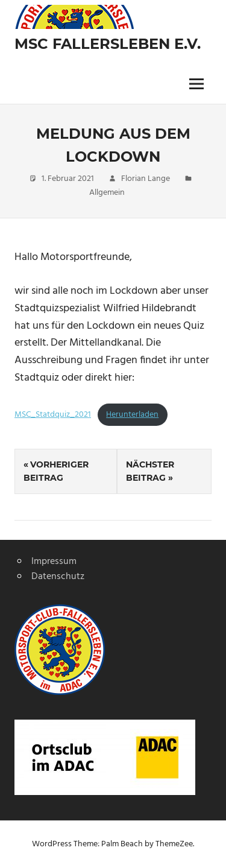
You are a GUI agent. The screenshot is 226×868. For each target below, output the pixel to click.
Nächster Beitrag (150, 471)
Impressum (54, 562)
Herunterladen (132, 415)
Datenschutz (58, 577)
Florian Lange (146, 179)
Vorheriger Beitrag (56, 471)
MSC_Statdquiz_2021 (53, 415)
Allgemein (107, 193)
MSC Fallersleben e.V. (108, 44)
